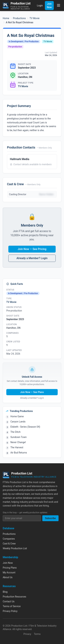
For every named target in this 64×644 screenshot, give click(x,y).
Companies (9, 539)
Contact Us (9, 601)
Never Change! (18, 442)
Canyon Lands (18, 422)
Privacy (27, 634)
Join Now (49, 6)
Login (40, 6)
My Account (9, 573)
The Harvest (17, 447)
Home (6, 18)
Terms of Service (12, 606)
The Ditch (15, 432)
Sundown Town (19, 437)
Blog (5, 592)
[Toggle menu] (59, 5)
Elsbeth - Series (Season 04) (25, 427)
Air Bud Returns (19, 453)
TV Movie (35, 18)
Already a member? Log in (32, 398)
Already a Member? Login (32, 258)
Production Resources (14, 597)
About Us (8, 577)
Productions (19, 18)
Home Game (17, 416)
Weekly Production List (15, 548)
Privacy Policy (10, 611)
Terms (37, 634)
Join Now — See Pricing (32, 249)
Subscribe (50, 518)
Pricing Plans (10, 568)
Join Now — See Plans (32, 392)
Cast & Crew (9, 544)
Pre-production (15, 47)
